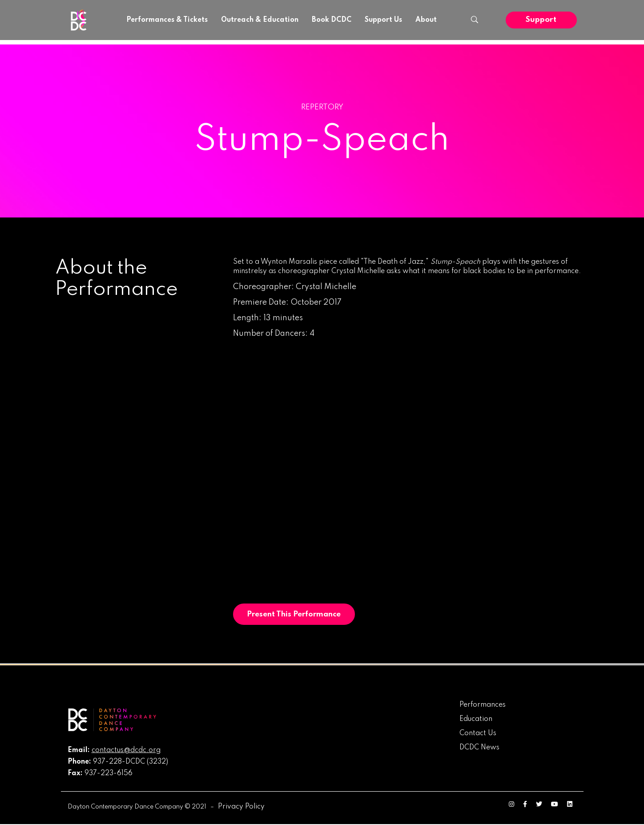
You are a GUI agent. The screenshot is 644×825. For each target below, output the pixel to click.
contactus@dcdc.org (126, 751)
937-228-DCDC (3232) (131, 762)
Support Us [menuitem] (383, 20)
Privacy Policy (241, 807)
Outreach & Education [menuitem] (260, 20)
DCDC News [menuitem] (479, 748)
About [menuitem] (426, 20)
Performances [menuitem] (483, 705)
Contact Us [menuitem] (478, 734)
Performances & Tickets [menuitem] (167, 20)
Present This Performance (295, 614)
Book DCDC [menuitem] (332, 20)
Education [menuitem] (476, 720)
